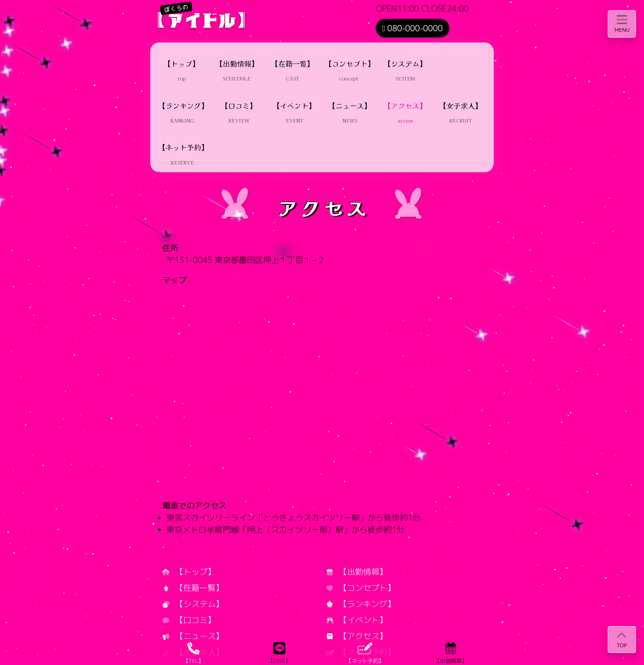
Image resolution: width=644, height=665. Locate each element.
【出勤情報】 (357, 572)
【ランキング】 (361, 604)
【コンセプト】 (361, 588)
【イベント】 (357, 620)
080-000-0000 (413, 28)
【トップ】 (189, 572)
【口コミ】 (189, 620)
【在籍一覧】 (193, 588)
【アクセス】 (357, 636)
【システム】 (193, 604)
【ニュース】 (193, 636)
